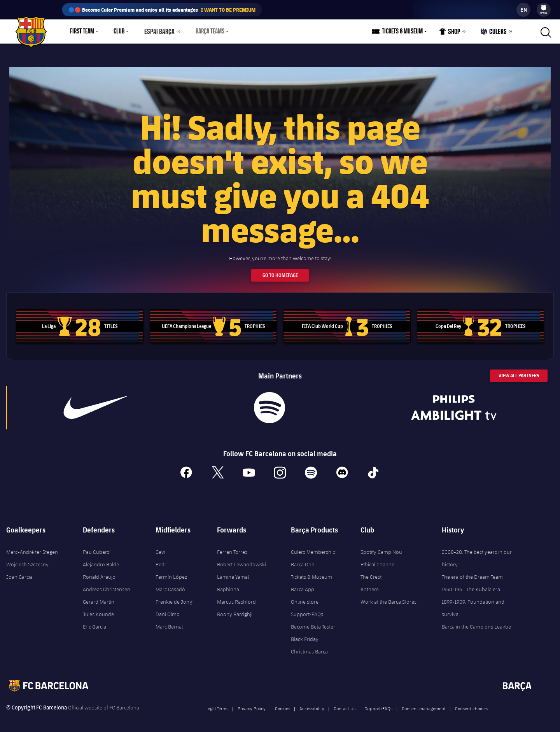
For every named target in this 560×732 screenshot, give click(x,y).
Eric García (94, 622)
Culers (495, 33)
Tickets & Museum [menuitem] (405, 32)
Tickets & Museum (311, 573)
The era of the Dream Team (472, 573)
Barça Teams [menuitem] (206, 32)
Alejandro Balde (101, 560)
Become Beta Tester (313, 622)
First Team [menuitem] (82, 32)
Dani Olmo (168, 610)
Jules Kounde (98, 610)
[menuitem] (544, 8)
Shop (452, 33)
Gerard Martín (99, 597)
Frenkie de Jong (174, 597)
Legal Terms (217, 704)
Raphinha (228, 585)
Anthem (370, 585)
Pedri (162, 560)
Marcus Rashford (236, 597)
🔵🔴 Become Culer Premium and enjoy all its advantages (162, 10)
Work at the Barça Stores (388, 597)
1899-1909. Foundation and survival (473, 604)
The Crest (371, 573)
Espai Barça (158, 32)
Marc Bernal (169, 622)
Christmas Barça (309, 647)
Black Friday (305, 635)
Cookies (283, 704)
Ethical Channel (378, 560)
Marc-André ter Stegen (32, 548)
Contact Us (345, 704)
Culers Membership (313, 548)
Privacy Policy (252, 704)
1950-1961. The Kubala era (471, 585)
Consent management (424, 704)
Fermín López (171, 573)
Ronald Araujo (99, 573)
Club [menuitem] (119, 32)
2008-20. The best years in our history (477, 554)
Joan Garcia (19, 573)
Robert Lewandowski (241, 560)
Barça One (303, 560)
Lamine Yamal (233, 573)
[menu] (544, 10)
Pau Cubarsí (97, 548)
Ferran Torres (232, 548)
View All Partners (519, 371)
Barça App (303, 585)
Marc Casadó (170, 585)
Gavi (160, 548)
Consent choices (471, 704)
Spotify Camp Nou (381, 548)
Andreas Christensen (107, 585)
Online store (305, 597)
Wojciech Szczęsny (27, 560)
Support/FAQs (307, 610)
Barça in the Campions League (476, 622)
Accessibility (312, 704)
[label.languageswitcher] (523, 10)
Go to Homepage (280, 271)
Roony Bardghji (235, 610)
